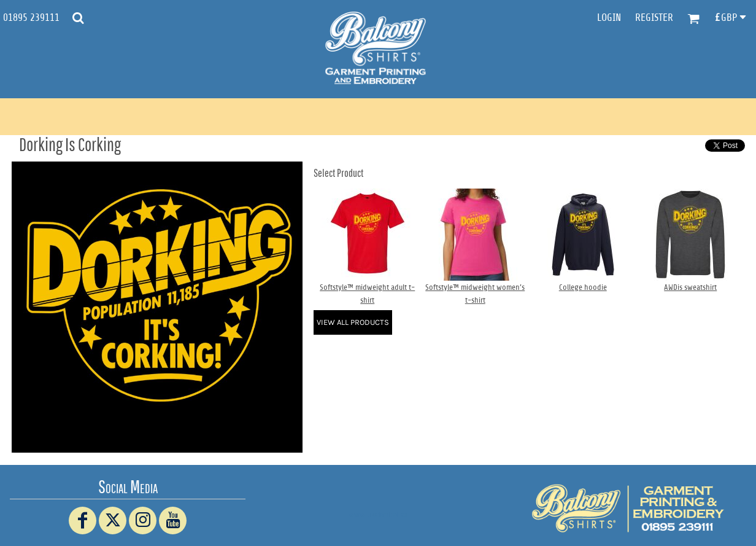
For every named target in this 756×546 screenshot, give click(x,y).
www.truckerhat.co (378, 514)
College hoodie (583, 287)
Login (609, 18)
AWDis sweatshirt (690, 287)
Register (654, 18)
